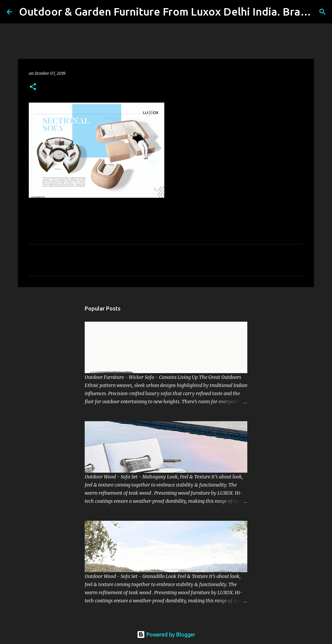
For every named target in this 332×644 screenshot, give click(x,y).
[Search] (323, 12)
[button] (33, 87)
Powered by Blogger (166, 635)
